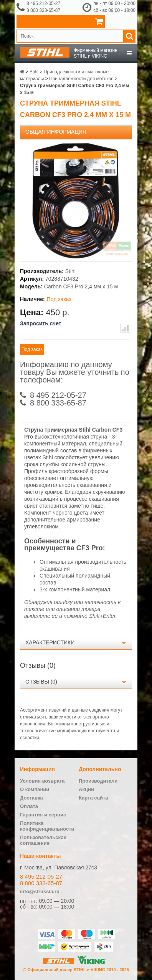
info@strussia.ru (40, 891)
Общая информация (56, 132)
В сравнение (125, 328)
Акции (86, 789)
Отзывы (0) (41, 682)
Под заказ (32, 349)
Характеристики (50, 642)
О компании (35, 789)
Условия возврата (42, 781)
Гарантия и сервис (43, 815)
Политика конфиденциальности (47, 826)
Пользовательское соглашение (43, 840)
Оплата (29, 806)
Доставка (31, 798)
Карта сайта (93, 798)
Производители (98, 781)
